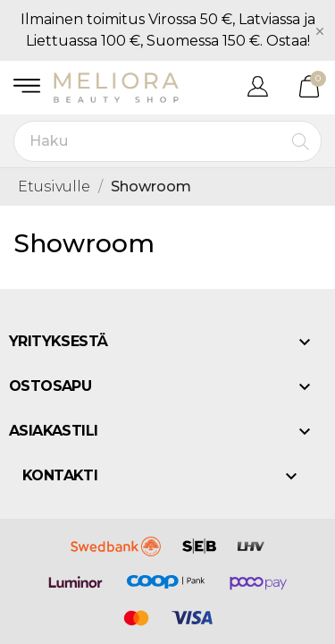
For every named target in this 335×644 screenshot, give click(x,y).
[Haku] (167, 141)
